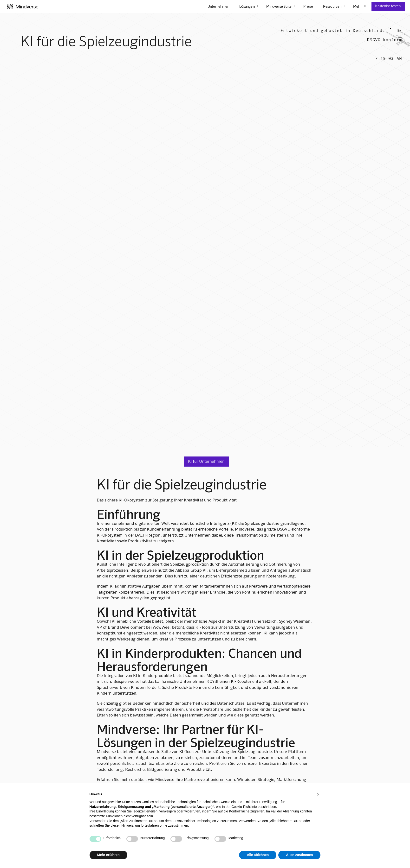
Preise (308, 6)
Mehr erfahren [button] (108, 855)
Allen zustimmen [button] (299, 855)
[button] (318, 794)
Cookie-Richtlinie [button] (244, 807)
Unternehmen (218, 6)
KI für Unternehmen (206, 461)
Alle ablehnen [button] (258, 855)
